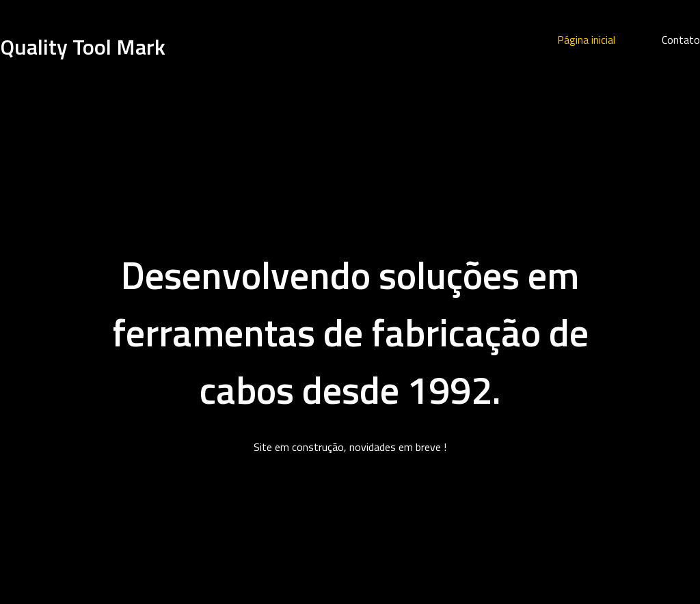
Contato (681, 40)
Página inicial (586, 40)
